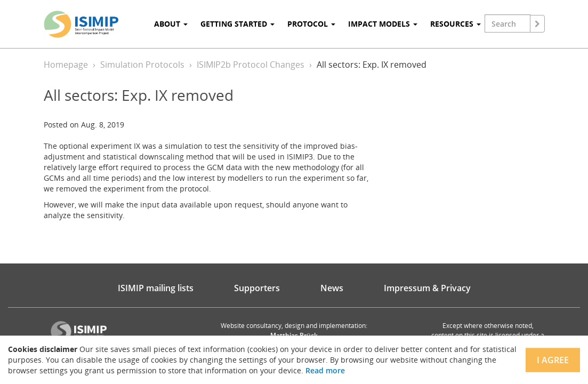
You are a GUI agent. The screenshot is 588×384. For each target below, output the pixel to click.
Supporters (257, 288)
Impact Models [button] (383, 24)
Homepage (66, 65)
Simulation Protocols (142, 65)
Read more (325, 370)
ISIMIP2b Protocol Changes (251, 65)
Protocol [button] (311, 24)
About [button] (171, 24)
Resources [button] (456, 24)
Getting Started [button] (237, 24)
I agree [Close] (553, 360)
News (332, 288)
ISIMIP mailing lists (156, 288)
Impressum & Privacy (427, 288)
